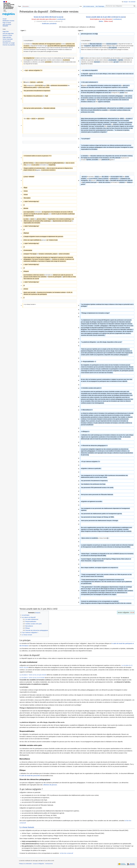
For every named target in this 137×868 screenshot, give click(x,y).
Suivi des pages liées (8, 33)
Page (19, 6)
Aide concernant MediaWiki (7, 25)
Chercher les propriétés (9, 45)
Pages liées (6, 32)
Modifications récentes (8, 21)
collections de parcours (50, 785)
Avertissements (49, 864)
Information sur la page (9, 43)
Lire (81, 6)
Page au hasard (7, 23)
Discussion (26, 6)
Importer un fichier (7, 35)
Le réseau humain (27, 827)
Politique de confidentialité (25, 864)
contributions (61, 19)
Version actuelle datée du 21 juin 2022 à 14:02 (101, 17)
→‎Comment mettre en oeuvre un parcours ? (48, 21)
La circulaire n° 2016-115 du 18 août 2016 (32, 675)
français (126, 2)
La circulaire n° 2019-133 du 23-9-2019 (31, 678)
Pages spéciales (7, 37)
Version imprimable (8, 39)
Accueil (5, 19)
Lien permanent (7, 41)
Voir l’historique (100, 6)
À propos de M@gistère (39, 864)
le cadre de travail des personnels (30, 776)
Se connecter (132, 2)
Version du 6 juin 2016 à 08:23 (43, 17)
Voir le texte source (89, 6)
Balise (101, 21)
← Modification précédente (48, 24)
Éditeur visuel (108, 21)
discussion (53, 19)
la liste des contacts (66, 853)
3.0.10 (132, 612)
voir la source (58, 17)
